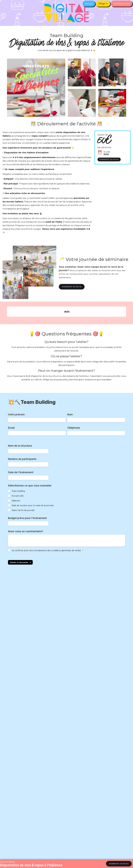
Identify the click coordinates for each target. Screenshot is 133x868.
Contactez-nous (122, 4)
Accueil (89, 4)
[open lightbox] (112, 72)
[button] (103, 4)
